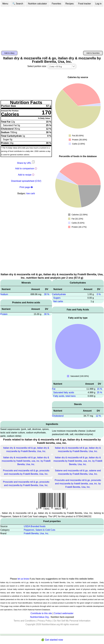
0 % (99, 294)
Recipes (70, 4)
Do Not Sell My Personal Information (72, 621)
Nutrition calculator (38, 4)
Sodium (4, 294)
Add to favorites (93, 53)
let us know (23, 579)
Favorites (56, 4)
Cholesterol (58, 416)
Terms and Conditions (25, 621)
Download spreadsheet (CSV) (26, 181)
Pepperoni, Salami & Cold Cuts (40, 530)
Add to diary (9, 53)
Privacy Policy (45, 621)
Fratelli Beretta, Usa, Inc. (36, 533)
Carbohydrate (59, 294)
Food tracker (85, 4)
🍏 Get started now (52, 640)
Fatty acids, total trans (64, 396)
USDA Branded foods (35, 526)
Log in (98, 4)
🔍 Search (18, 4)
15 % (99, 389)
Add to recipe (25, 175)
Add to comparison (25, 169)
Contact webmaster (64, 613)
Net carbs (58, 301)
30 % (47, 294)
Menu (5, 4)
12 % (98, 416)
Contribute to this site (41, 613)
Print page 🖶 (26, 187)
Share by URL (26, 163)
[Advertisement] (52, 28)
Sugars (57, 298)
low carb (31, 193)
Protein (4, 314)
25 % (99, 392)
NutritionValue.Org (39, 617)
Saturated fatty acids (64, 392)
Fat (54, 389)
